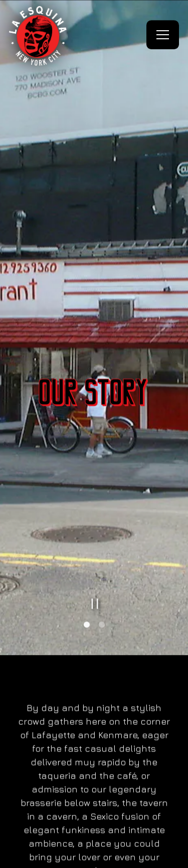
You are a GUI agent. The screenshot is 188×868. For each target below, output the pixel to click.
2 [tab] (102, 583)
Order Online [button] (93, 856)
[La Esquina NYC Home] (39, 35)
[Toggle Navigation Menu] (163, 35)
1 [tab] (87, 583)
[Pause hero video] (95, 562)
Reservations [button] (93, 828)
